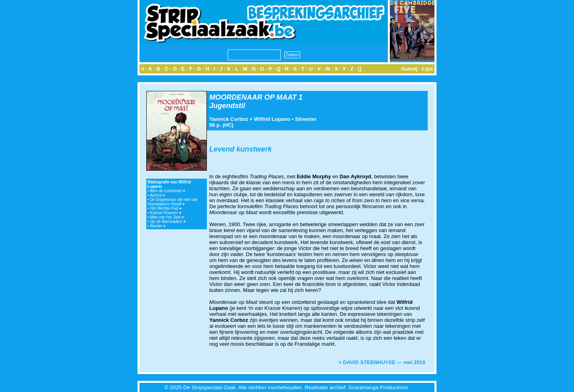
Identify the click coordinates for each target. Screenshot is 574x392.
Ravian (158, 226)
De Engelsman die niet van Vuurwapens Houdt (173, 202)
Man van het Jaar (167, 217)
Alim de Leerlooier (168, 191)
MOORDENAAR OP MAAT (253, 97)
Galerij (409, 69)
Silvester (306, 119)
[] (360, 69)
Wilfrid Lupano (272, 119)
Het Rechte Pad (166, 208)
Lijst (428, 69)
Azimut (158, 195)
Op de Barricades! (168, 222)
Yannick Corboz (229, 119)
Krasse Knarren (165, 213)
